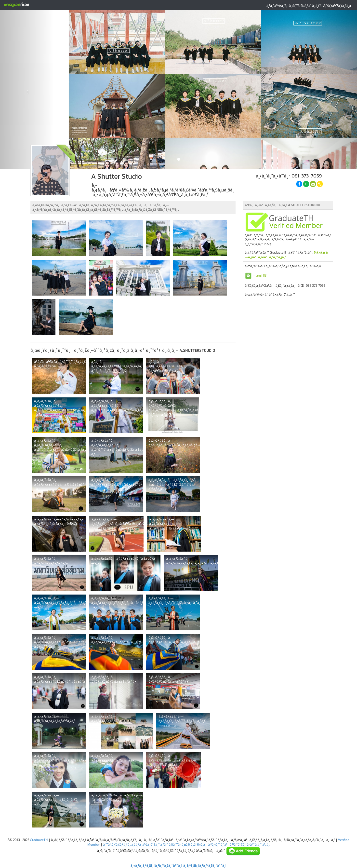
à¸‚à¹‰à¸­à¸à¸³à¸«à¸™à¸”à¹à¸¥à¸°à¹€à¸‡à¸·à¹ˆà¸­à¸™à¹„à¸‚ (230, 844)
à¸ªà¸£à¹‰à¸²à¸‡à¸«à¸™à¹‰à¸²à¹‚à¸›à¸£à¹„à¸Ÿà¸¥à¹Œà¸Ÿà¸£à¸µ (309, 6)
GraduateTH (39, 840)
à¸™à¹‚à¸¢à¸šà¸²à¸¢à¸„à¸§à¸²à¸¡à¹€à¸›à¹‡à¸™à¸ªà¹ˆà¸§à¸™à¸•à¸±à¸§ (146, 844)
